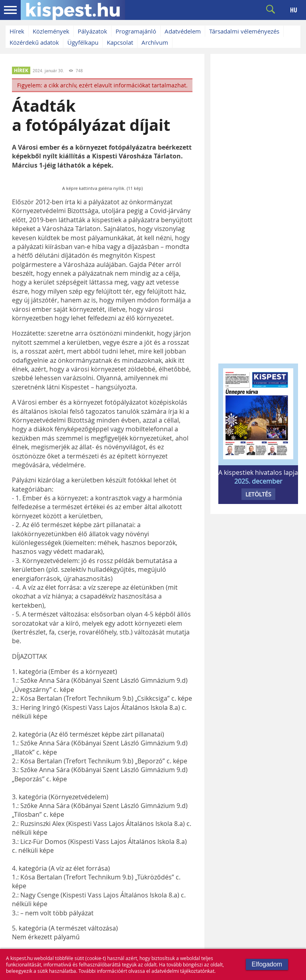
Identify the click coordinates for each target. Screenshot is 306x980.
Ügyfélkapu (83, 42)
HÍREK (21, 70)
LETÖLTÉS (258, 494)
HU (294, 10)
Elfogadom (267, 964)
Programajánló (136, 31)
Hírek (17, 31)
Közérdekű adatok (34, 42)
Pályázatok (92, 31)
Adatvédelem (183, 31)
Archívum (155, 42)
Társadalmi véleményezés (244, 31)
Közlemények (51, 31)
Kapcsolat (120, 42)
